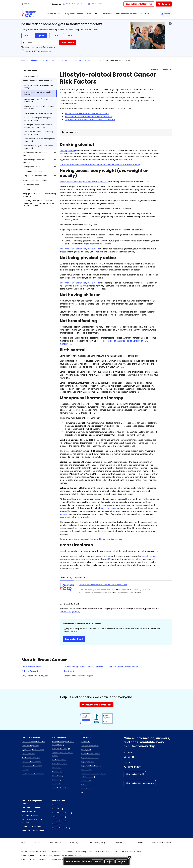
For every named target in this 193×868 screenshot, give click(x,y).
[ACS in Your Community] (90, 746)
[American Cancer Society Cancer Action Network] (94, 775)
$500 (69, 36)
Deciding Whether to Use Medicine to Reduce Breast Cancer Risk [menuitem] (38, 126)
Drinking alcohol (67, 151)
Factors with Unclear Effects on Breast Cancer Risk (88, 117)
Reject (110, 862)
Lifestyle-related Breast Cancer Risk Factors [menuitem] (38, 93)
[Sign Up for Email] (135, 774)
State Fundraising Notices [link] (162, 842)
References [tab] (80, 577)
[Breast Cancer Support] (30, 815)
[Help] (81, 4)
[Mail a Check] (86, 793)
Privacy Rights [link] (75, 842)
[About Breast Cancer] (31, 667)
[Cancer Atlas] (58, 809)
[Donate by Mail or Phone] (61, 788)
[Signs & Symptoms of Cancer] (33, 750)
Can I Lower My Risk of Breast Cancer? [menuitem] (39, 113)
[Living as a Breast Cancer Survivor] (122, 667)
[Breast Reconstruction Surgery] (78, 676)
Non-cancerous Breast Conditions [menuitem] (35, 180)
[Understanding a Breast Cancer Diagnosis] (83, 667)
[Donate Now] (67, 43)
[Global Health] (86, 781)
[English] (29, 4)
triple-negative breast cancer (97, 244)
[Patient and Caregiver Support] (33, 830)
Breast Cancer (30, 71)
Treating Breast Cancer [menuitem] (31, 167)
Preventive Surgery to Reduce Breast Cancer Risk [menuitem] (39, 147)
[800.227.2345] (70, 4)
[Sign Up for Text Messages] (140, 783)
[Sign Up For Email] (96, 4)
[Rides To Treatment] (29, 811)
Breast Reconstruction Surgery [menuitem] (35, 171)
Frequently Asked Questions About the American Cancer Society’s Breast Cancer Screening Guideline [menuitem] (38, 203)
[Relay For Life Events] (61, 749)
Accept (98, 862)
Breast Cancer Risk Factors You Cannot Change (87, 114)
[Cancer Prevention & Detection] (34, 742)
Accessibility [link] (119, 842)
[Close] (130, 857)
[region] (96, 861)
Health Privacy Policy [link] (97, 842)
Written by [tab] (67, 577)
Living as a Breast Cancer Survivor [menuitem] (36, 176)
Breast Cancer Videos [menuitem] (31, 185)
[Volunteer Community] (61, 828)
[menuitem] (29, 14)
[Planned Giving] (57, 776)
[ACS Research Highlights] (31, 758)
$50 (27, 36)
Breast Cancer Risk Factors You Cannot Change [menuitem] (39, 86)
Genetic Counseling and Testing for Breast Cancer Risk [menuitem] (38, 119)
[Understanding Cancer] (30, 746)
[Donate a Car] (56, 784)
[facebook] (133, 757)
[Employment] (86, 750)
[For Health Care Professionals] (33, 774)
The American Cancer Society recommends (80, 249)
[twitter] (125, 757)
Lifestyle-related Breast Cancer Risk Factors (118, 60)
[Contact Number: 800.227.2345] (148, 767)
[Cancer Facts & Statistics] (31, 762)
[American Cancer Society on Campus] (65, 754)
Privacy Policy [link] (55, 842)
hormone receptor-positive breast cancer (84, 238)
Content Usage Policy (70, 612)
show (77, 132)
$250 (55, 36)
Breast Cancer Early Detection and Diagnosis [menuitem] (36, 154)
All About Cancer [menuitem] (54, 14)
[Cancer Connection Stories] (32, 766)
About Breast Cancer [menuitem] (31, 76)
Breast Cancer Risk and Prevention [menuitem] (37, 81)
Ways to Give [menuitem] (92, 14)
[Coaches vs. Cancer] (59, 760)
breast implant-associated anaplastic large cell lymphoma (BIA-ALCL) (108, 557)
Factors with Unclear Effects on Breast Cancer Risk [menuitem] (39, 100)
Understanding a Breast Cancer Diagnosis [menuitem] (35, 161)
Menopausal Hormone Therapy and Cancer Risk (100, 539)
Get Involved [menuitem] (107, 14)
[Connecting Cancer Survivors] (33, 826)
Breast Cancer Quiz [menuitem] (30, 189)
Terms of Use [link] (138, 842)
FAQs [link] (23, 842)
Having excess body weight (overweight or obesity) (84, 182)
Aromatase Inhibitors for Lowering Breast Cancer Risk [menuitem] (40, 140)
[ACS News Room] (59, 817)
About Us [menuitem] (145, 14)
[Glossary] (25, 770)
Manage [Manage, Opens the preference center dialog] (121, 862)
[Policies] (84, 785)
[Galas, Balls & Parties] (59, 764)
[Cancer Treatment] (29, 754)
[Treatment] (69, 671)
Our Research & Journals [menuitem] (127, 14)
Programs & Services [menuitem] (74, 14)
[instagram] (129, 757)
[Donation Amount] (39, 43)
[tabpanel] (116, 590)
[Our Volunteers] (87, 789)
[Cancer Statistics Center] (62, 813)
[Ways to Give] (56, 768)
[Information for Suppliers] (91, 754)
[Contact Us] (85, 742)
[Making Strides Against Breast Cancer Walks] (65, 743)
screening (64, 514)
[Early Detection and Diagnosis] (35, 676)
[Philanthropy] (56, 780)
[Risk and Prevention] (31, 671)
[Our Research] (87, 770)
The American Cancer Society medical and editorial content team (103, 585)
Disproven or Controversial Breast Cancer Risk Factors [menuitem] (40, 107)
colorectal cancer (109, 508)
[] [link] (77, 132)
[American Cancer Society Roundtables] (65, 822)
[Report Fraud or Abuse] (90, 758)
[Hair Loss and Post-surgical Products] (35, 821)
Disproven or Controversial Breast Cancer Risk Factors (90, 120)
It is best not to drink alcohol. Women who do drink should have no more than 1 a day (100, 165)
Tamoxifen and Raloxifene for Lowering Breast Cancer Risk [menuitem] (39, 133)
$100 (41, 36)
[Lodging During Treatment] (32, 807)
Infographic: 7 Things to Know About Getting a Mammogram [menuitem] (39, 195)
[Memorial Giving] (58, 772)
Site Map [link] (38, 842)
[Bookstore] (56, 805)
